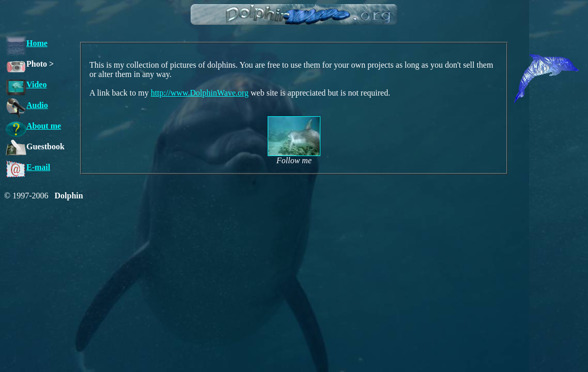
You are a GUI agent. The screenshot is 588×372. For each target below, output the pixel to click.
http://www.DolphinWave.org (200, 93)
